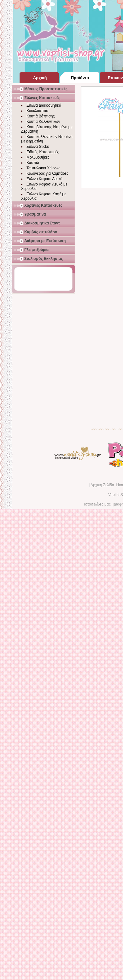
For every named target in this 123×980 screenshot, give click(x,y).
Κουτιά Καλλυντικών (43, 122)
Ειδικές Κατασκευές (43, 152)
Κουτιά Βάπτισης (41, 116)
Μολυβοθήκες (38, 157)
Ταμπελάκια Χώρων (43, 168)
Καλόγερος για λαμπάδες (47, 173)
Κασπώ (33, 163)
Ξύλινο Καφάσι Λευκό (44, 179)
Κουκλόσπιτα (37, 111)
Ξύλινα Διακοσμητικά (44, 105)
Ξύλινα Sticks (38, 147)
